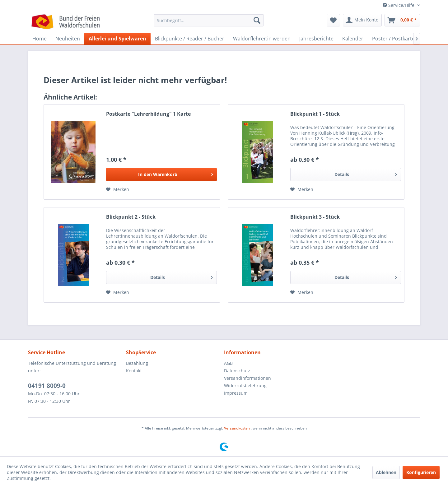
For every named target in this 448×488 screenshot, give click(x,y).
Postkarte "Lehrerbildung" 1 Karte (148, 114)
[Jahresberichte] (316, 39)
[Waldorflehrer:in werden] (262, 39)
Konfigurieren (421, 472)
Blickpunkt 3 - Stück (315, 217)
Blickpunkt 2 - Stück (131, 217)
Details (366, 173)
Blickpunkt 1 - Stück (315, 114)
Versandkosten (237, 428)
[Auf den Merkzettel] (118, 189)
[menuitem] (209, 23)
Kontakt (134, 371)
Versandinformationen (247, 378)
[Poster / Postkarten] (395, 39)
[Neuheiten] (68, 39)
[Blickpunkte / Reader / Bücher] (190, 39)
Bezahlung (137, 363)
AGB (228, 363)
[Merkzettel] (333, 20)
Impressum (236, 393)
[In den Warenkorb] (161, 174)
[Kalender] (353, 39)
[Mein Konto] (362, 20)
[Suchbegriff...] (209, 20)
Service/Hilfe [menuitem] (399, 5)
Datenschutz (237, 371)
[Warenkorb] (402, 20)
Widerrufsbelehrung (245, 386)
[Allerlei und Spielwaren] (117, 39)
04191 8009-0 (47, 386)
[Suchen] (257, 20)
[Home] (40, 39)
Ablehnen (386, 472)
